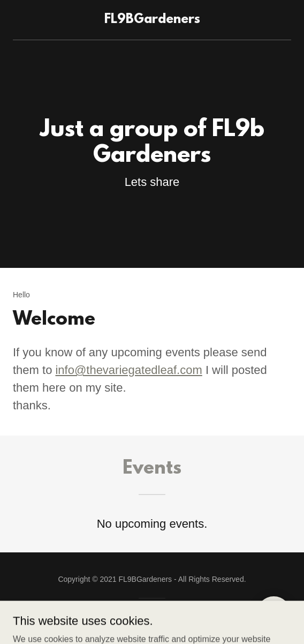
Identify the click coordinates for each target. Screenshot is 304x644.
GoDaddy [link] (145, 617)
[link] (152, 20)
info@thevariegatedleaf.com (128, 370)
